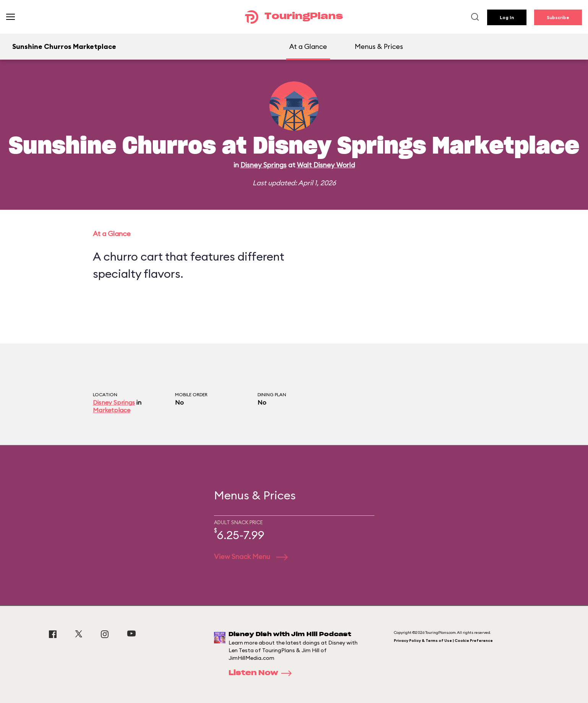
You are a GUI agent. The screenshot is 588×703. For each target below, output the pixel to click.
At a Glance (308, 46)
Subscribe (558, 17)
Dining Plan (272, 394)
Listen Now (262, 673)
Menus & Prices (379, 46)
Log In (507, 17)
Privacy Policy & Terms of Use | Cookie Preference (443, 641)
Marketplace (112, 410)
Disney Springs (263, 165)
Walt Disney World (326, 165)
